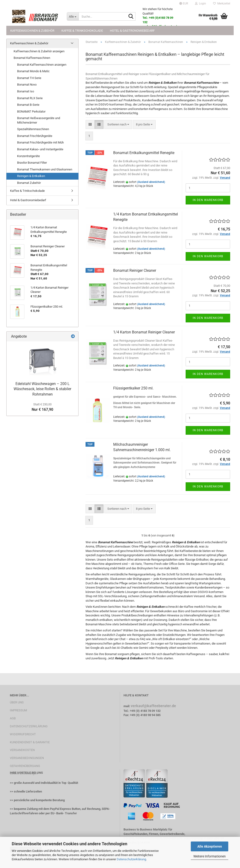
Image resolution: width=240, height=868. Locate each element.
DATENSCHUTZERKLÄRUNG (29, 726)
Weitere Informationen (210, 856)
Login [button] (201, 4)
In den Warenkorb (208, 200)
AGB (13, 718)
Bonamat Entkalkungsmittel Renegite (144, 153)
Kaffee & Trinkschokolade (82, 31)
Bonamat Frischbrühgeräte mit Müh (40, 142)
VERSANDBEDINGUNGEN (27, 758)
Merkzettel (222, 4)
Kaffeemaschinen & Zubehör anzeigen (39, 51)
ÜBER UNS (17, 702)
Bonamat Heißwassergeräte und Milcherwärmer (39, 120)
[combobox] (118, 125)
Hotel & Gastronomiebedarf (132, 31)
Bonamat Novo (27, 85)
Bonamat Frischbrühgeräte (35, 136)
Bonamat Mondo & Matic (33, 71)
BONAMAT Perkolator (31, 111)
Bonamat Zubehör (29, 183)
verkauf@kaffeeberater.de (153, 706)
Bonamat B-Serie (28, 105)
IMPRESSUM (18, 710)
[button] (184, 4)
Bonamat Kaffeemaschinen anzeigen (42, 65)
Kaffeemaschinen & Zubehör (32, 31)
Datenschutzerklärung (131, 859)
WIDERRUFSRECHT (23, 734)
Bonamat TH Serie (29, 78)
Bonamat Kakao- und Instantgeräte (40, 149)
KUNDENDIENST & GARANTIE (30, 742)
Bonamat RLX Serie (30, 98)
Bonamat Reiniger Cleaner (135, 270)
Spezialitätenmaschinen (33, 129)
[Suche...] (73, 16)
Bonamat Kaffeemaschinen (32, 58)
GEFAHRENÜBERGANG (25, 766)
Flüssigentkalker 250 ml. (133, 388)
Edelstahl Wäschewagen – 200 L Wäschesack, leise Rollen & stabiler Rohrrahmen (42, 389)
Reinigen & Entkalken (31, 176)
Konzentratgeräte (28, 156)
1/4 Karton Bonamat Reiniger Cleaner (144, 332)
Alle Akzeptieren (210, 846)
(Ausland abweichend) (151, 182)
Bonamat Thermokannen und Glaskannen (45, 169)
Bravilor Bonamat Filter (32, 163)
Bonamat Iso (26, 91)
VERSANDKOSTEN (22, 750)
